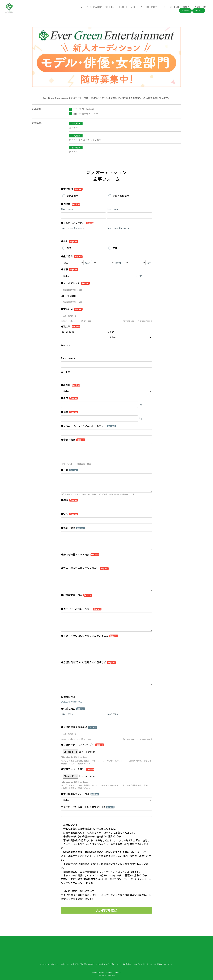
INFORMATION (93, 9)
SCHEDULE (110, 9)
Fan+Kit (118, 972)
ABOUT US (199, 9)
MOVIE (154, 9)
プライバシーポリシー (49, 964)
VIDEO (133, 9)
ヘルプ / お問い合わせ (143, 964)
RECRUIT (173, 9)
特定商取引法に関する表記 (82, 964)
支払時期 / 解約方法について (109, 964)
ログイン (199, 14)
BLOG (163, 9)
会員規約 (65, 964)
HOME (79, 9)
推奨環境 (127, 964)
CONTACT (186, 9)
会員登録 (185, 14)
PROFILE (123, 9)
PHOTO (143, 9)
